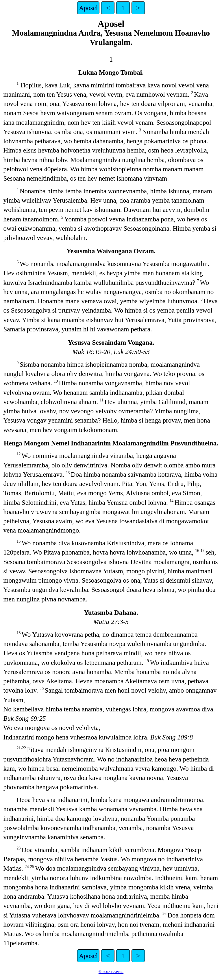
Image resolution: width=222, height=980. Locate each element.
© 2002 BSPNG (111, 972)
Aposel (88, 8)
